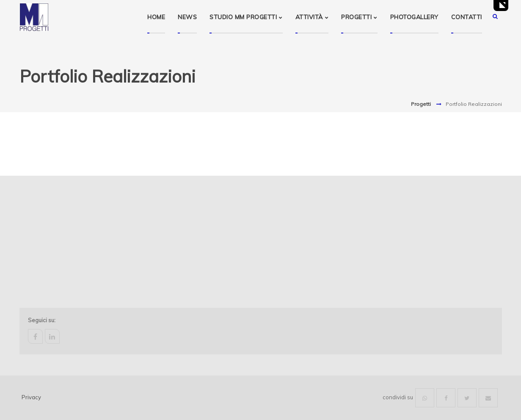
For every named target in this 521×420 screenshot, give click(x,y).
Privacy (31, 397)
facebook (35, 336)
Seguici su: (42, 320)
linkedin (52, 336)
